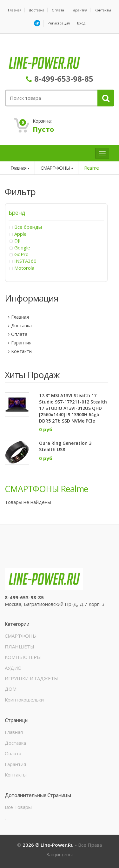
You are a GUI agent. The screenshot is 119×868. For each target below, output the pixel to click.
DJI (17, 241)
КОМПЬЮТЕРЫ (23, 657)
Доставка (37, 10)
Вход (81, 23)
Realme (91, 168)
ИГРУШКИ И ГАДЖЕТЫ (31, 678)
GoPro (21, 254)
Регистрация (59, 23)
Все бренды (28, 227)
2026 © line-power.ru (49, 845)
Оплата (58, 10)
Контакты (103, 10)
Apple (20, 234)
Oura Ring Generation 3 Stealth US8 (65, 446)
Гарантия (79, 10)
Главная (15, 10)
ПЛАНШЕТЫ (20, 647)
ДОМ (11, 689)
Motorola (24, 268)
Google (22, 248)
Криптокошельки (24, 700)
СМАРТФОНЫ (55, 168)
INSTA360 (25, 261)
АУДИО (13, 668)
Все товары (18, 807)
